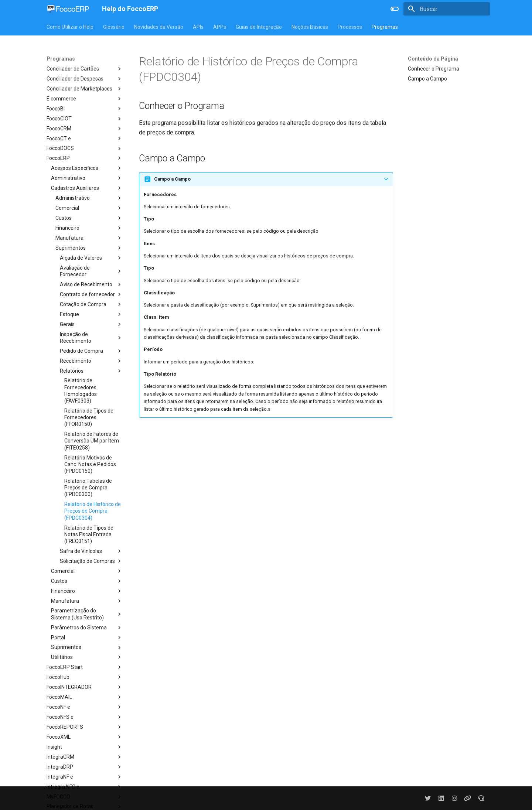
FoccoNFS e (85, 717)
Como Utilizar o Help (70, 27)
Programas (385, 27)
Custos (89, 218)
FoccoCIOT (85, 119)
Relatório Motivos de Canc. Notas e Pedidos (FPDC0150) (90, 464)
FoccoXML (85, 737)
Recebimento (91, 361)
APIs (198, 27)
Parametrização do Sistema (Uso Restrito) (87, 614)
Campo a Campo (427, 79)
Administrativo (87, 178)
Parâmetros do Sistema (87, 628)
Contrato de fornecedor (91, 294)
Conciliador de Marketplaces (85, 89)
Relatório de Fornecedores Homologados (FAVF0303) (81, 391)
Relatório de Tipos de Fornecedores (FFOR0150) (89, 417)
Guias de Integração (259, 27)
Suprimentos (89, 248)
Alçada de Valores (91, 258)
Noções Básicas (310, 27)
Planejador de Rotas (85, 807)
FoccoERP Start (85, 667)
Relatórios (91, 371)
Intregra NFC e (85, 787)
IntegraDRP (85, 767)
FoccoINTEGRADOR (85, 687)
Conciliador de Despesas (85, 79)
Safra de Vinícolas (91, 551)
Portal (87, 638)
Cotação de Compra (91, 304)
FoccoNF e (85, 707)
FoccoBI (85, 109)
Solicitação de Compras (91, 561)
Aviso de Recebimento (91, 284)
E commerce (85, 99)
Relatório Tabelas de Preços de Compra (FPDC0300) (88, 488)
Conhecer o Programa (434, 69)
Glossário (114, 27)
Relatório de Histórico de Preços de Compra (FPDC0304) (93, 511)
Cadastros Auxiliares (87, 188)
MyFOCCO (85, 797)
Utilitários (87, 657)
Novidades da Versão (159, 27)
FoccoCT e (85, 139)
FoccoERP (85, 158)
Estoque (91, 314)
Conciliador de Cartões (85, 69)
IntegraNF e (85, 777)
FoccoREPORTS (85, 727)
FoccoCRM (85, 129)
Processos (350, 27)
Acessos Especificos (87, 168)
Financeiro (89, 228)
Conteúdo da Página (433, 59)
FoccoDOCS (85, 148)
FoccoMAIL (85, 697)
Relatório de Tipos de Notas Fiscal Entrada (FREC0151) (89, 534)
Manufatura (89, 238)
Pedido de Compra (91, 351)
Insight (85, 747)
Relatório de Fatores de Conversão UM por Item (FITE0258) (92, 441)
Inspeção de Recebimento (91, 338)
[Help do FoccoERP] (68, 9)
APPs (220, 27)
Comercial (89, 208)
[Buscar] (447, 9)
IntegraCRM (85, 757)
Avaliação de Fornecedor (91, 271)
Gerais (91, 324)
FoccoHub (85, 677)
